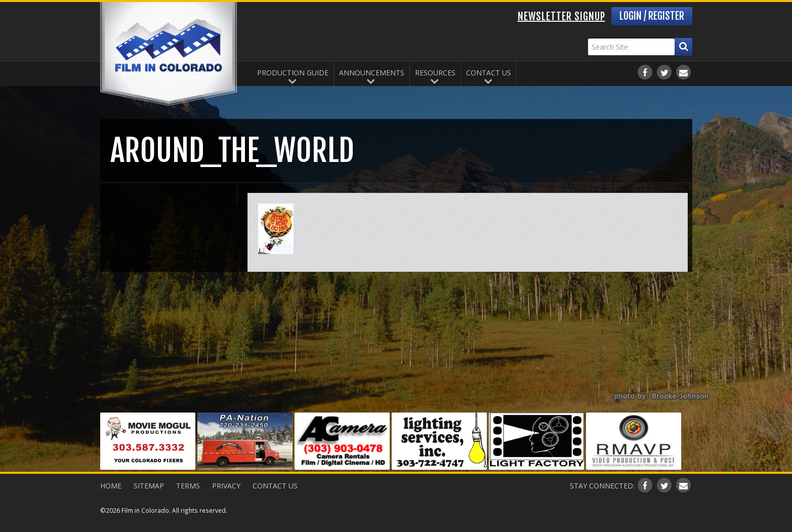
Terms (188, 486)
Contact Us (489, 73)
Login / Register (652, 16)
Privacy (226, 486)
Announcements (372, 73)
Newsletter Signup (561, 16)
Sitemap (149, 486)
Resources (435, 73)
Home (111, 486)
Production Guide (293, 73)
